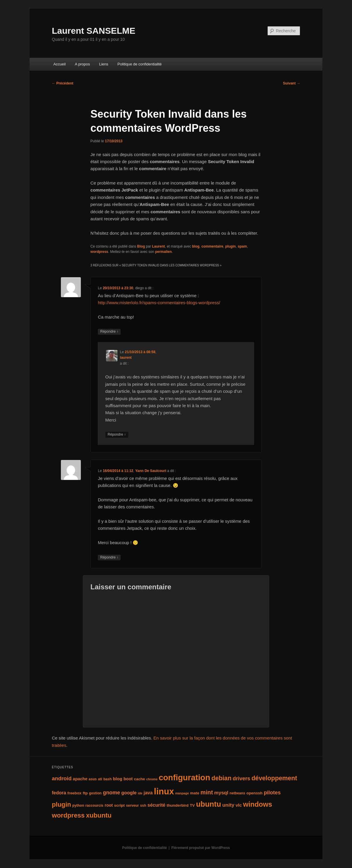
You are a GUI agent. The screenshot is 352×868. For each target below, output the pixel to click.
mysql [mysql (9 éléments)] (221, 793)
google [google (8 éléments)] (129, 793)
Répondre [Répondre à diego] (109, 332)
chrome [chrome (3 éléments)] (152, 779)
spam (242, 246)
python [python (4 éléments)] (78, 806)
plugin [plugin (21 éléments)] (61, 804)
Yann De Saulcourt (151, 471)
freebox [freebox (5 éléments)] (74, 793)
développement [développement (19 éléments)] (274, 778)
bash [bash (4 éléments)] (107, 779)
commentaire (212, 246)
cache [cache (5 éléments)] (139, 779)
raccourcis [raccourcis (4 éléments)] (95, 806)
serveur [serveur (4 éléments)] (132, 806)
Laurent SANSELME (94, 31)
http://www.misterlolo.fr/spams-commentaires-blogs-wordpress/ (159, 303)
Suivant (292, 83)
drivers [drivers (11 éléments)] (242, 779)
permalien (164, 252)
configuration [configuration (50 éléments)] (184, 778)
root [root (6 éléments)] (109, 805)
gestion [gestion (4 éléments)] (95, 793)
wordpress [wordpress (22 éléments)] (68, 815)
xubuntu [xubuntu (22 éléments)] (99, 815)
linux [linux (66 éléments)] (164, 791)
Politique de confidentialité (140, 64)
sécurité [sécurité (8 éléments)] (157, 805)
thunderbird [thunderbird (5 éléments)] (178, 805)
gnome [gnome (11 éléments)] (111, 793)
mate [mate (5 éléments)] (195, 793)
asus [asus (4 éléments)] (93, 779)
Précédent (63, 83)
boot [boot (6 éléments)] (128, 779)
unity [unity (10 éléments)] (228, 805)
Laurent (158, 246)
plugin (230, 246)
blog (196, 246)
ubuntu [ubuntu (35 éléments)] (208, 804)
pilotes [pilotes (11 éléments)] (272, 793)
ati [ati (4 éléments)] (100, 779)
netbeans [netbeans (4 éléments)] (237, 793)
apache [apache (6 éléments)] (80, 779)
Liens (104, 64)
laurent (126, 358)
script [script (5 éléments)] (119, 805)
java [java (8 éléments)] (148, 793)
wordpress (99, 252)
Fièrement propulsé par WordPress (201, 848)
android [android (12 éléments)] (62, 778)
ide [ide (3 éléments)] (140, 793)
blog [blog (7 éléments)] (118, 779)
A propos (82, 64)
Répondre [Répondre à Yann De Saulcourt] (109, 557)
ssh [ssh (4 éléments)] (143, 806)
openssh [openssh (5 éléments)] (254, 793)
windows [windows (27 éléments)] (258, 804)
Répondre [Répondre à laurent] (117, 435)
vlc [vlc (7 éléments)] (239, 805)
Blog (141, 246)
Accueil (59, 64)
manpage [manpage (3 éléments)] (182, 793)
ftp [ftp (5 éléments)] (85, 793)
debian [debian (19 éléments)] (222, 778)
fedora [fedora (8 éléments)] (59, 793)
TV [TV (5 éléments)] (192, 805)
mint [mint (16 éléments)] (207, 792)
